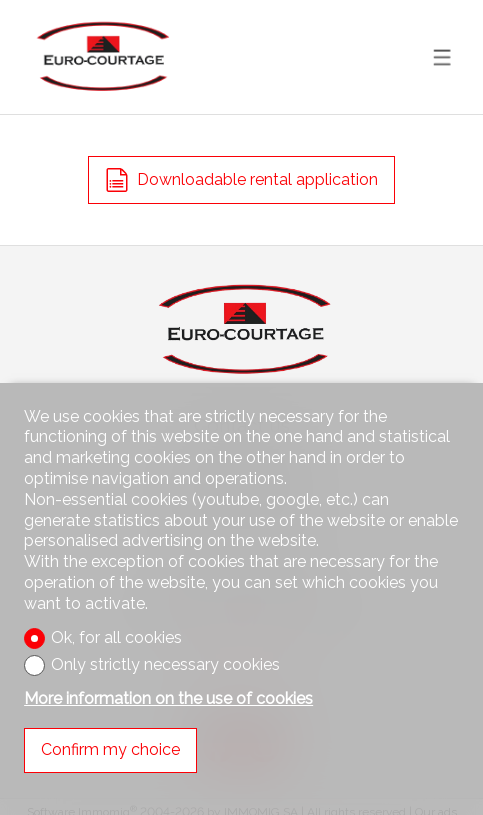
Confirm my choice (110, 749)
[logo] (101, 57)
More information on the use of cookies (168, 698)
